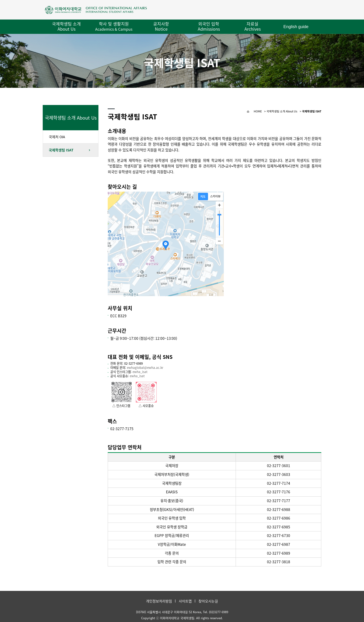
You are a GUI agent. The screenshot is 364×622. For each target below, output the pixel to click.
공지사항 (161, 26)
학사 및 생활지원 (114, 26)
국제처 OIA (57, 137)
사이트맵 (185, 601)
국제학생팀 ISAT (61, 150)
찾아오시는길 (208, 601)
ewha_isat (140, 372)
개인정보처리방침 (159, 601)
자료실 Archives (253, 26)
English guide (296, 27)
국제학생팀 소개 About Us (66, 26)
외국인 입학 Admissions (209, 26)
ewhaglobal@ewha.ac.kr (145, 368)
